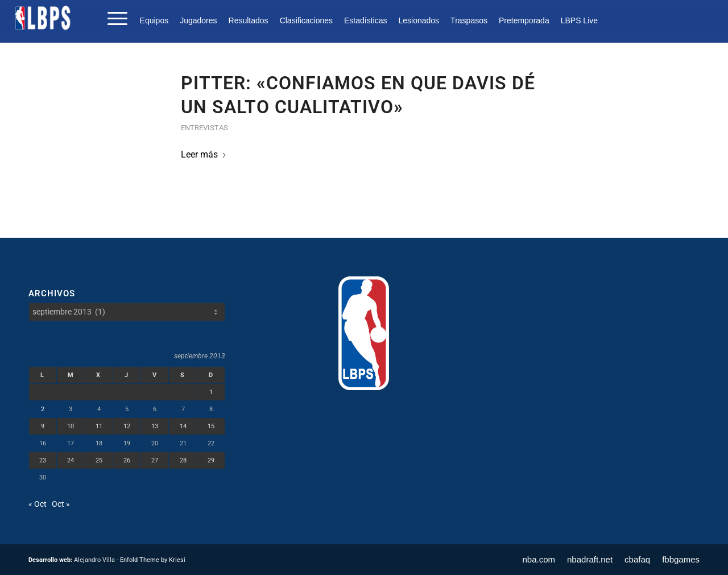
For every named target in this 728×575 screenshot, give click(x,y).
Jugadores (198, 20)
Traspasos (469, 20)
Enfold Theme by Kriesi (153, 560)
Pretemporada (524, 20)
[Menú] (114, 18)
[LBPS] (43, 18)
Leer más (204, 154)
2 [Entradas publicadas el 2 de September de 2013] (43, 409)
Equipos (154, 20)
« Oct (38, 504)
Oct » (61, 504)
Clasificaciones (306, 20)
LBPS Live (579, 20)
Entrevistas (204, 128)
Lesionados (419, 20)
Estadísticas (365, 20)
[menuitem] (157, 20)
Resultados (249, 20)
